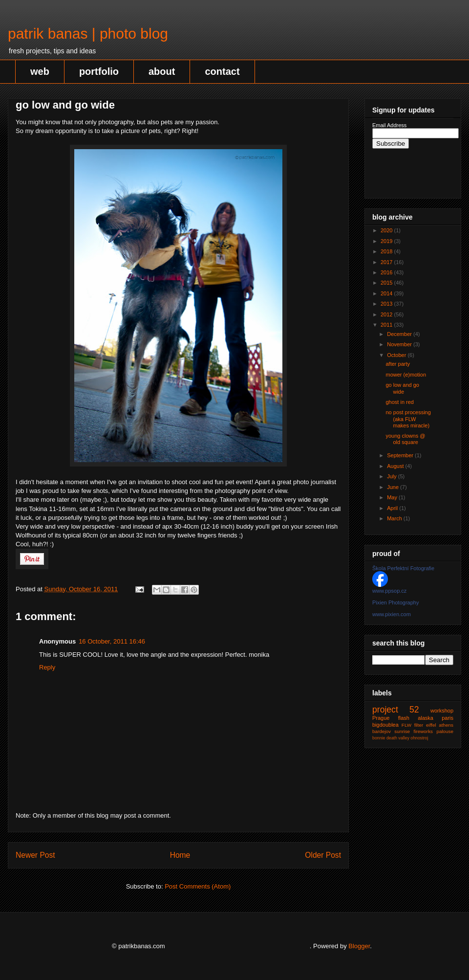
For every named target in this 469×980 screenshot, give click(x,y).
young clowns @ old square (405, 439)
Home (180, 855)
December (400, 334)
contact (222, 71)
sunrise (402, 731)
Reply (47, 667)
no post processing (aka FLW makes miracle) (408, 419)
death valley (398, 738)
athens (446, 725)
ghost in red (399, 402)
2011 (387, 325)
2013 (387, 304)
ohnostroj (419, 738)
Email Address (389, 125)
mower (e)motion (406, 375)
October (397, 355)
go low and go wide (402, 388)
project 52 (396, 710)
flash (404, 718)
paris (448, 718)
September (401, 455)
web (40, 71)
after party (398, 364)
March (395, 518)
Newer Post (35, 855)
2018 (387, 251)
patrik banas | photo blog (88, 33)
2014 (387, 293)
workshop (442, 711)
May (393, 497)
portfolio (99, 71)
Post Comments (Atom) (198, 886)
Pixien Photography (395, 602)
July (393, 476)
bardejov (382, 731)
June (394, 487)
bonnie (379, 738)
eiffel (431, 725)
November (400, 344)
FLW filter (412, 725)
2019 (387, 241)
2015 (387, 283)
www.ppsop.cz (389, 591)
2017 (387, 262)
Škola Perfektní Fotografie (403, 568)
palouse (445, 731)
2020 (387, 230)
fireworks (424, 731)
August (396, 466)
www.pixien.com (392, 614)
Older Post (323, 855)
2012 (387, 314)
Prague (381, 718)
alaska (426, 718)
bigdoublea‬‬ (385, 725)
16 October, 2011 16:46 (112, 641)
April (393, 508)
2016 (387, 272)
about (162, 71)
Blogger (359, 946)
